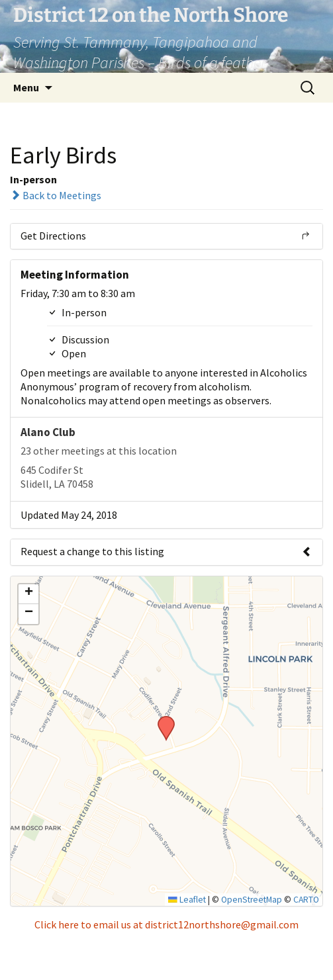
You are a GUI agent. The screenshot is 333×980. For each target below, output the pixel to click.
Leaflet (187, 900)
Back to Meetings (56, 195)
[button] (162, 720)
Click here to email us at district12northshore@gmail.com (166, 924)
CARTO (306, 900)
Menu (26, 87)
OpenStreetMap (252, 900)
